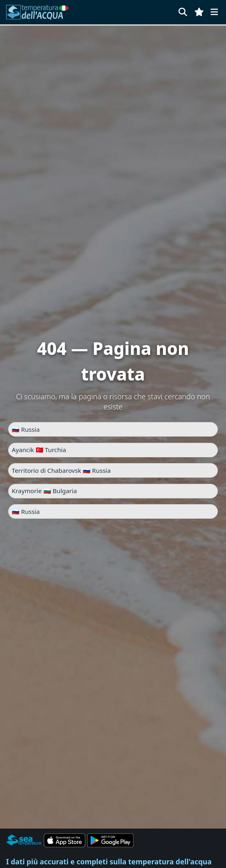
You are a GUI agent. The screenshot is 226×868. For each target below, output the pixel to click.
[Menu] (214, 12)
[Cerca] (183, 12)
